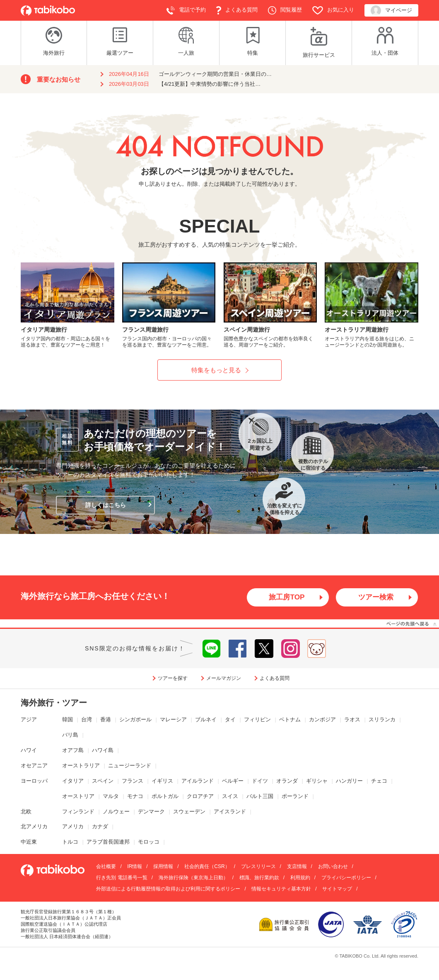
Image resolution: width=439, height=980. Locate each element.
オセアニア (34, 766)
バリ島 (70, 735)
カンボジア (322, 720)
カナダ (100, 827)
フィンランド (78, 811)
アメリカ (73, 827)
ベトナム (290, 720)
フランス (133, 781)
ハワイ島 (103, 751)
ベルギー (233, 781)
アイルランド (198, 781)
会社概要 (106, 867)
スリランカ (382, 720)
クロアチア (200, 796)
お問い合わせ (333, 867)
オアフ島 (73, 751)
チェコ (379, 781)
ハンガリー (349, 781)
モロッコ (149, 842)
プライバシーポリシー (346, 878)
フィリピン (257, 720)
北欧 (26, 811)
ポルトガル (165, 796)
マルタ (111, 796)
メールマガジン (224, 678)
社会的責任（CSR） (207, 867)
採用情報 (163, 867)
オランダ (287, 781)
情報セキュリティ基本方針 (281, 889)
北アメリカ (34, 827)
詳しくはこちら (106, 505)
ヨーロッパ (34, 781)
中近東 (29, 842)
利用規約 (300, 878)
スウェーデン (189, 811)
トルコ (70, 842)
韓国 (68, 720)
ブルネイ (206, 720)
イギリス (162, 781)
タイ (230, 720)
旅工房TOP (287, 597)
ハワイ (29, 751)
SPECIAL (219, 226)
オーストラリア (81, 766)
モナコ (135, 796)
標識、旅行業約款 (259, 878)
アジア (29, 720)
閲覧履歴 (285, 10)
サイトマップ (337, 889)
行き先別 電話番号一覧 (122, 878)
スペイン (103, 781)
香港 (106, 720)
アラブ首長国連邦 (108, 842)
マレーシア (173, 720)
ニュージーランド (130, 766)
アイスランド (230, 811)
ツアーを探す (173, 678)
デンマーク (151, 811)
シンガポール (135, 720)
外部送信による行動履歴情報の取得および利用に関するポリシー (168, 889)
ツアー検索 (376, 597)
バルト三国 (260, 796)
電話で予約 (186, 10)
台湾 (87, 720)
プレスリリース (258, 867)
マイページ (391, 11)
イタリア (73, 781)
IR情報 (135, 867)
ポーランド (295, 796)
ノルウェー (116, 811)
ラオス (352, 720)
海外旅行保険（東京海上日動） (193, 878)
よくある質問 (237, 10)
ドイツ (260, 781)
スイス (230, 796)
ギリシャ (317, 781)
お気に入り (333, 10)
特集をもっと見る (216, 370)
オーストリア (78, 796)
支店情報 (297, 867)
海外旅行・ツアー (54, 703)
